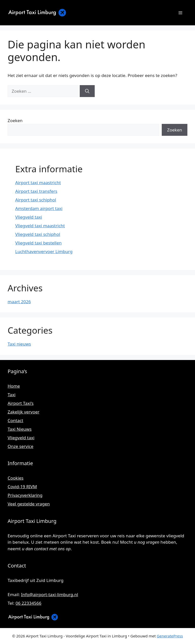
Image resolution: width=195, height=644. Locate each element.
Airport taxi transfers (36, 191)
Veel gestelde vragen (29, 504)
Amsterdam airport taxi (39, 208)
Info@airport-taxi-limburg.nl (50, 594)
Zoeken (15, 120)
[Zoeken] (87, 91)
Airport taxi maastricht (38, 183)
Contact (15, 420)
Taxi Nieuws (20, 429)
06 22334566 (28, 603)
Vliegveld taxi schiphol (38, 234)
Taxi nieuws (19, 344)
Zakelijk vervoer (23, 412)
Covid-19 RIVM (22, 487)
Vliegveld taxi (29, 217)
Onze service (20, 446)
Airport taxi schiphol (36, 200)
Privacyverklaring (25, 495)
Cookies (16, 478)
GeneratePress (170, 636)
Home (14, 386)
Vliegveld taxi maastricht (40, 226)
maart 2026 (19, 302)
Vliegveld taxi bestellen (38, 243)
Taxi (12, 395)
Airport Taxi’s (21, 403)
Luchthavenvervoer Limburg (44, 251)
